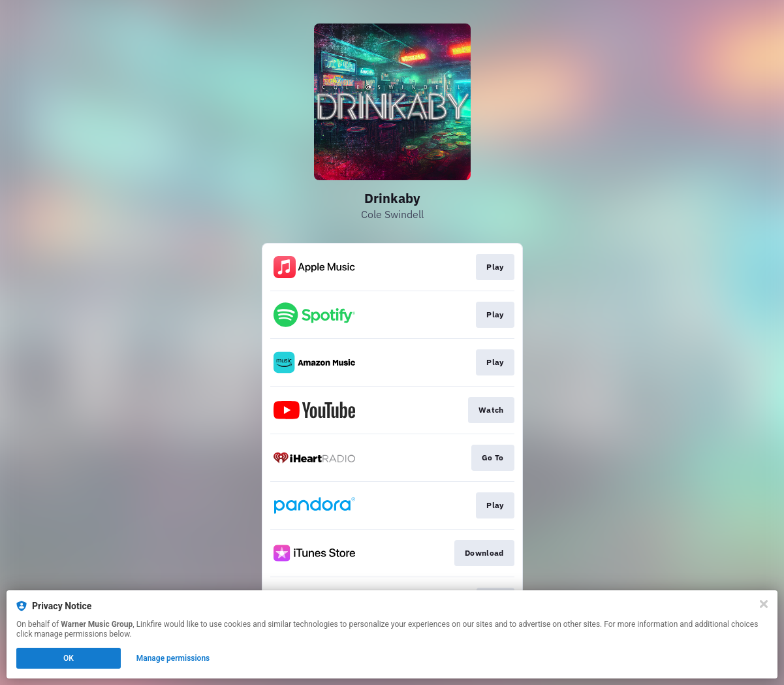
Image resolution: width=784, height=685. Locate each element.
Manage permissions (173, 658)
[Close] (764, 604)
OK (69, 658)
